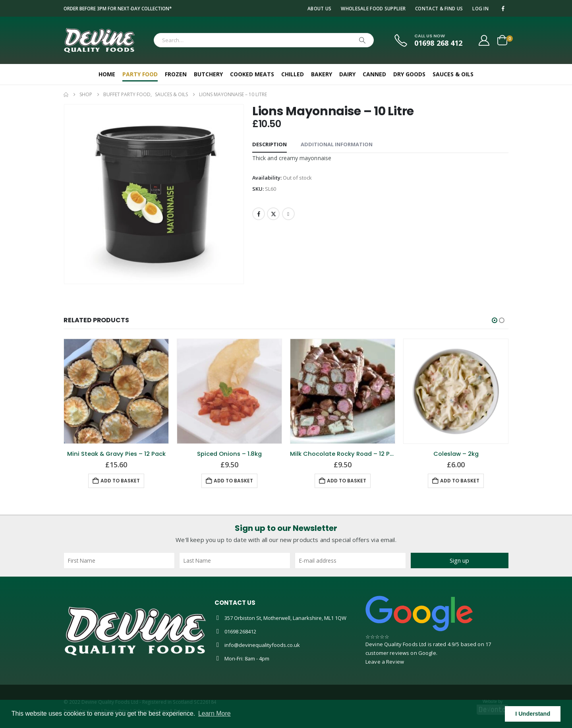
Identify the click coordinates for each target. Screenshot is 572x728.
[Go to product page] (116, 391)
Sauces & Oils (453, 74)
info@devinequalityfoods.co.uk (262, 645)
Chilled (293, 74)
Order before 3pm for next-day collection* (118, 8)
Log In (480, 8)
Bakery (322, 74)
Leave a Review (385, 662)
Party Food (140, 74)
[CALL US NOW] (428, 40)
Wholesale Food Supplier (373, 8)
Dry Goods (409, 74)
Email (288, 214)
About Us (319, 8)
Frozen (176, 74)
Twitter (273, 214)
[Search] (362, 40)
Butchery (208, 74)
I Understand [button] (533, 714)
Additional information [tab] (337, 144)
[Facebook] (503, 8)
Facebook (259, 214)
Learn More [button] (214, 713)
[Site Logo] (99, 40)
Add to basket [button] (120, 481)
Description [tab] (270, 144)
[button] (495, 320)
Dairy (347, 74)
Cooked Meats (252, 74)
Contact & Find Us (439, 8)
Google (427, 653)
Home (107, 74)
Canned (374, 74)
